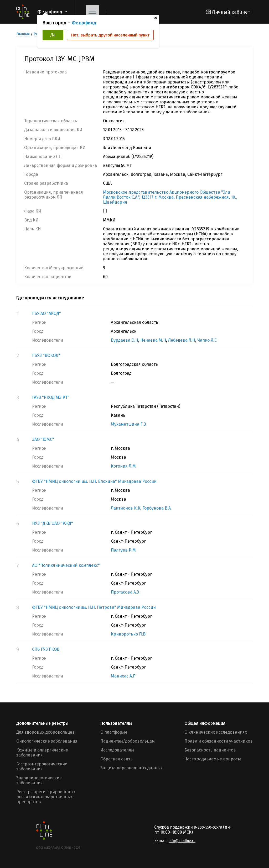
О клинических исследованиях (216, 732)
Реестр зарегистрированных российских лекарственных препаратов (46, 797)
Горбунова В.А (157, 508)
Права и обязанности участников (219, 741)
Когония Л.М (123, 466)
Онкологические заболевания (47, 741)
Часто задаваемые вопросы (213, 759)
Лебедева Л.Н (182, 340)
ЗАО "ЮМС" (43, 439)
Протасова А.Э (125, 592)
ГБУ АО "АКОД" (46, 313)
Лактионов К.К (126, 508)
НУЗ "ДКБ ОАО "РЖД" (53, 523)
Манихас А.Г (123, 676)
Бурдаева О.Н (125, 340)
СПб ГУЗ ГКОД (46, 649)
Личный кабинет (231, 12)
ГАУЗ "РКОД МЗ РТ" (51, 397)
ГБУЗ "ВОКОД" (46, 355)
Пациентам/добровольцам (128, 741)
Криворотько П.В (128, 634)
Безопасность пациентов (210, 750)
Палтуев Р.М (123, 550)
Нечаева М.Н (153, 340)
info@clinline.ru (182, 841)
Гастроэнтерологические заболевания (42, 766)
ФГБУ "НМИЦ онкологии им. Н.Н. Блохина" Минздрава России (94, 481)
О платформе (114, 732)
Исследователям (117, 750)
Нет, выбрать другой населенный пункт (110, 35)
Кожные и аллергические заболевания (42, 753)
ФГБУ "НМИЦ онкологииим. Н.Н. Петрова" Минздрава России (94, 607)
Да (53, 35)
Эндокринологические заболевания (39, 780)
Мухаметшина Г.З (128, 424)
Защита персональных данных (131, 768)
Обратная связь (117, 759)
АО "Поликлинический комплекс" (66, 565)
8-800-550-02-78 (208, 827)
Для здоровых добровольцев (46, 732)
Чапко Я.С (207, 340)
